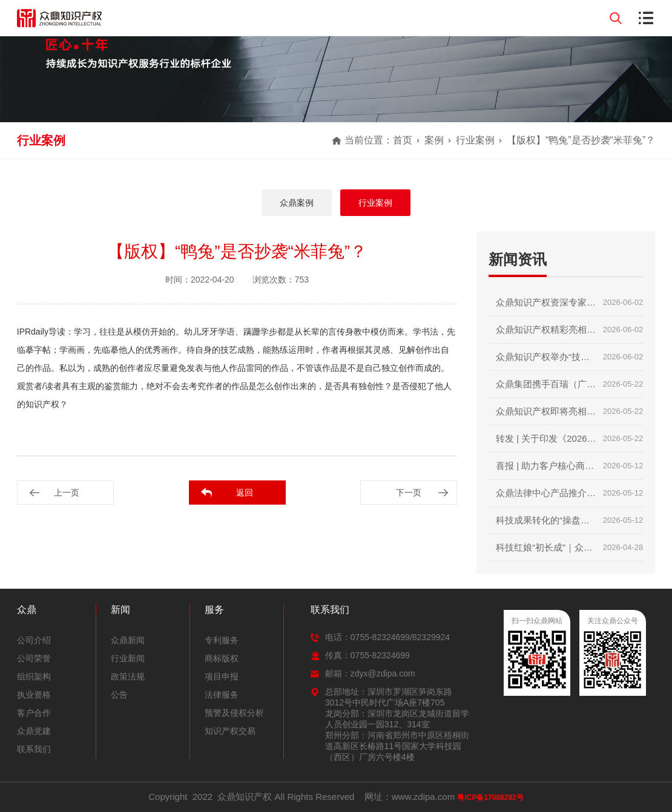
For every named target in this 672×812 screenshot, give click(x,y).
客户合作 (34, 713)
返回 (245, 493)
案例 (434, 140)
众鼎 (27, 610)
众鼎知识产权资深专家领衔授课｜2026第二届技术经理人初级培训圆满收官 (546, 306)
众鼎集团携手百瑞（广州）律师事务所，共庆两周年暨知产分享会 (546, 388)
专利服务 (222, 640)
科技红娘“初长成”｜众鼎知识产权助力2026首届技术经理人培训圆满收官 (546, 552)
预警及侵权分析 (234, 713)
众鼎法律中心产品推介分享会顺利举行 (546, 497)
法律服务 (222, 695)
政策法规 (128, 676)
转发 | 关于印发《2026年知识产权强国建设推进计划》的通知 (546, 443)
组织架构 (34, 676)
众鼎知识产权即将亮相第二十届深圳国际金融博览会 (546, 415)
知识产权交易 (230, 731)
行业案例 (475, 140)
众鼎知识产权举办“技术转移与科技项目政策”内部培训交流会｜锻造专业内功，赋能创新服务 (546, 361)
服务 (214, 610)
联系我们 (34, 749)
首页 (403, 140)
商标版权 (222, 658)
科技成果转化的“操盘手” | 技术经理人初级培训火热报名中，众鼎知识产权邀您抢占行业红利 (546, 524)
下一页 (409, 493)
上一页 (67, 493)
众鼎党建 (34, 731)
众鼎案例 (297, 203)
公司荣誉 (34, 658)
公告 (119, 695)
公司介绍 (34, 640)
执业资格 (34, 695)
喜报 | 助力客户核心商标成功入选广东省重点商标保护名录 (546, 470)
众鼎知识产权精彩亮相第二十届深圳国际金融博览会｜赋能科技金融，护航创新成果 (546, 334)
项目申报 (222, 676)
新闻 (120, 610)
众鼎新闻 (128, 640)
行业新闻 (128, 658)
